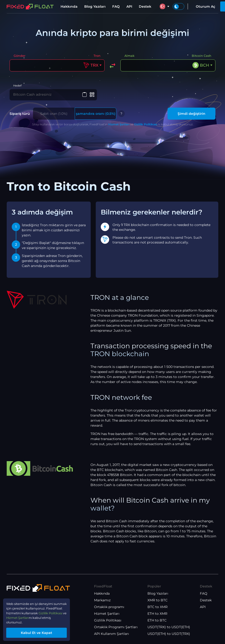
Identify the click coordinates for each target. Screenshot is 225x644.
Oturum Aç (205, 6)
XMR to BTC (157, 600)
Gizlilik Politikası (146, 125)
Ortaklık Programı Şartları (116, 627)
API (129, 6)
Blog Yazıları (95, 6)
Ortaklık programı (109, 607)
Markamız (102, 600)
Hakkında (69, 6)
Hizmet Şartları (119, 125)
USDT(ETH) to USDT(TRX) (169, 634)
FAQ (116, 6)
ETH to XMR (157, 614)
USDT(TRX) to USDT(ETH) (169, 627)
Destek (145, 6)
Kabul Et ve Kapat (40, 632)
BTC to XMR (157, 607)
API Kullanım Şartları (112, 634)
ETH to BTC (157, 620)
